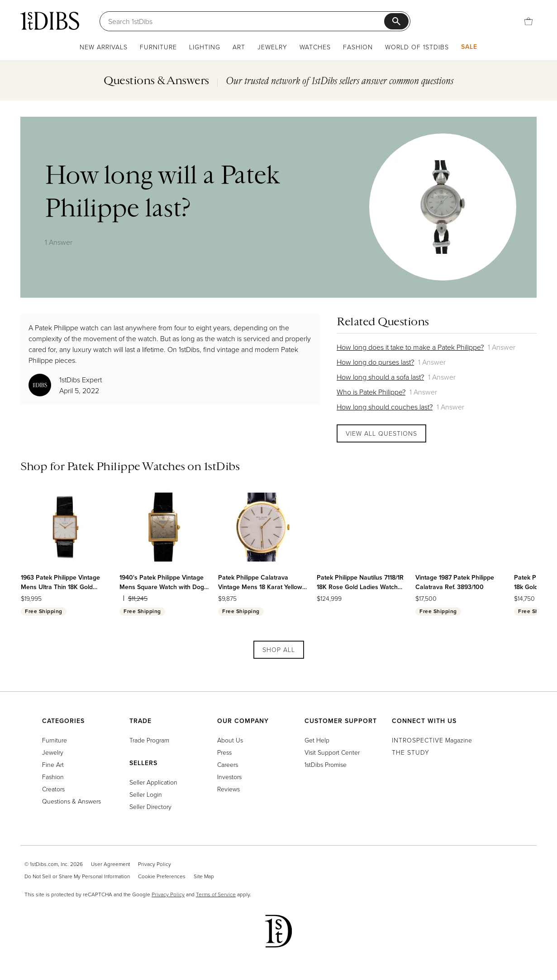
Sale (469, 47)
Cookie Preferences (162, 876)
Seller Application (153, 782)
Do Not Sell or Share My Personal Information (77, 876)
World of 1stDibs (417, 47)
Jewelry (272, 47)
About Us (230, 740)
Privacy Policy (155, 864)
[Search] (246, 21)
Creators (53, 789)
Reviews (229, 789)
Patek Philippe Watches (126, 466)
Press (224, 752)
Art (239, 47)
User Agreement (110, 864)
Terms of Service (216, 894)
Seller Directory (150, 806)
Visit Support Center (332, 752)
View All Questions (381, 433)
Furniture (158, 47)
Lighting (205, 47)
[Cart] (528, 21)
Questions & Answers (71, 801)
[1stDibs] (50, 21)
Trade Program (149, 740)
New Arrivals (104, 47)
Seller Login (146, 794)
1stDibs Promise (326, 764)
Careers (228, 764)
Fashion (358, 47)
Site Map (204, 876)
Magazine (432, 740)
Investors (229, 777)
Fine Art (53, 764)
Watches (315, 47)
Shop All (279, 649)
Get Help (317, 740)
